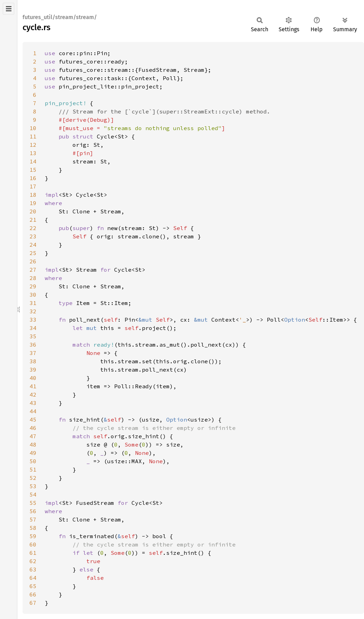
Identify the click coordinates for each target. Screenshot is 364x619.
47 (33, 436)
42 (33, 395)
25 (33, 253)
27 (33, 270)
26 (33, 261)
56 (33, 511)
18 (33, 195)
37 (33, 353)
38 (33, 361)
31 (33, 303)
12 (33, 145)
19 (33, 203)
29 (33, 286)
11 (33, 136)
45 (33, 419)
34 (33, 328)
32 (33, 311)
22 (33, 228)
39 (33, 370)
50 (33, 461)
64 (33, 578)
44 (33, 411)
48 (33, 444)
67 (33, 603)
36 (33, 345)
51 (33, 469)
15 (33, 170)
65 (33, 586)
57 (33, 519)
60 (33, 544)
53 (33, 486)
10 (33, 128)
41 (33, 386)
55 (33, 503)
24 (33, 245)
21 (33, 220)
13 (33, 153)
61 (33, 553)
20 (33, 211)
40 (33, 378)
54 (33, 494)
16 (33, 178)
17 (33, 186)
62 (33, 561)
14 (33, 161)
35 (33, 336)
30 (33, 295)
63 (33, 569)
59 (33, 536)
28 (33, 278)
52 (33, 478)
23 (33, 236)
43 (33, 403)
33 (33, 320)
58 (33, 528)
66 (33, 594)
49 (33, 453)
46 (33, 428)
